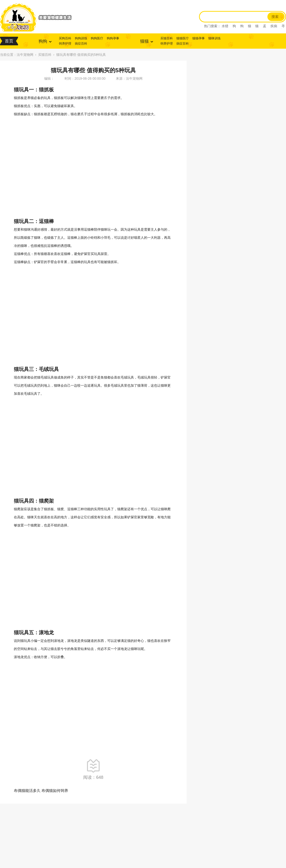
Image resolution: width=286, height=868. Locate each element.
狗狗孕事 (113, 38)
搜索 (275, 17)
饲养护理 (65, 44)
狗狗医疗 (97, 38)
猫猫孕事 (199, 38)
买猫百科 (167, 38)
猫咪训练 (214, 38)
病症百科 (81, 44)
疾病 (274, 26)
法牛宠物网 (25, 55)
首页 (9, 41)
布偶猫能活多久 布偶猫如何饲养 (41, 791)
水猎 (225, 26)
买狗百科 (65, 38)
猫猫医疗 (183, 38)
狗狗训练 (81, 38)
